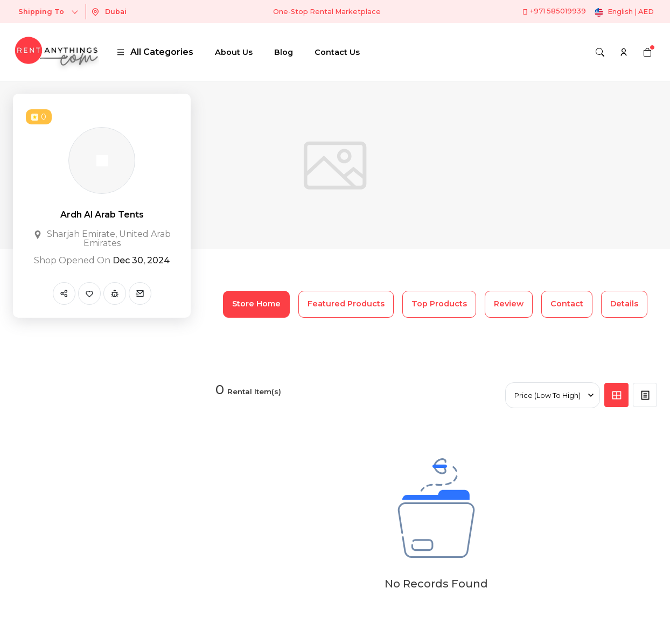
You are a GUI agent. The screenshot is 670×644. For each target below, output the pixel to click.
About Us (234, 52)
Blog (284, 52)
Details (624, 304)
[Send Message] (140, 293)
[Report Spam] (115, 293)
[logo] (56, 52)
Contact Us (337, 52)
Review (509, 304)
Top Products (439, 304)
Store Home (256, 304)
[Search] (600, 52)
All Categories (155, 52)
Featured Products (346, 304)
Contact (567, 304)
